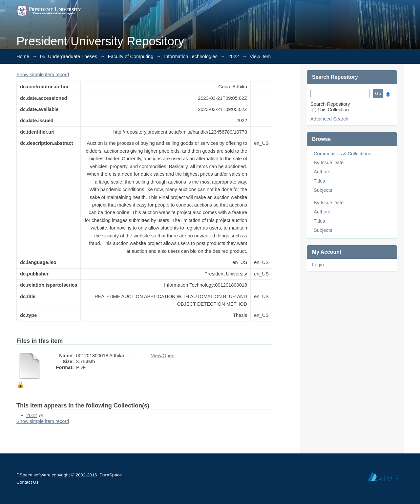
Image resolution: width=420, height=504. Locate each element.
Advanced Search (329, 119)
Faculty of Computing (131, 56)
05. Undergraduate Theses (69, 56)
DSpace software (33, 475)
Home (23, 56)
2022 (234, 56)
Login (318, 265)
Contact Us (27, 482)
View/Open (163, 356)
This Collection (330, 110)
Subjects (323, 190)
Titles (319, 181)
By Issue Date (329, 163)
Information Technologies (191, 56)
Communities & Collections (342, 154)
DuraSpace (111, 475)
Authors (322, 172)
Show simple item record (43, 75)
